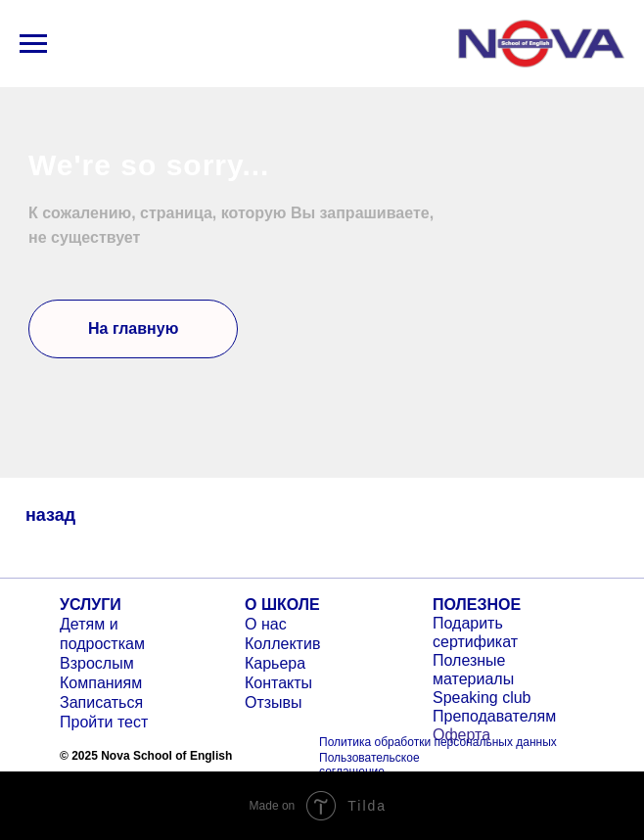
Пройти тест (104, 722)
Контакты (278, 683)
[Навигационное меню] (33, 44)
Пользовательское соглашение (369, 765)
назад (50, 515)
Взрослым (97, 663)
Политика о (350, 742)
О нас (266, 624)
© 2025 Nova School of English (146, 756)
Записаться (101, 702)
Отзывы (274, 702)
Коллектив (282, 644)
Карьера (275, 663)
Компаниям (101, 683)
